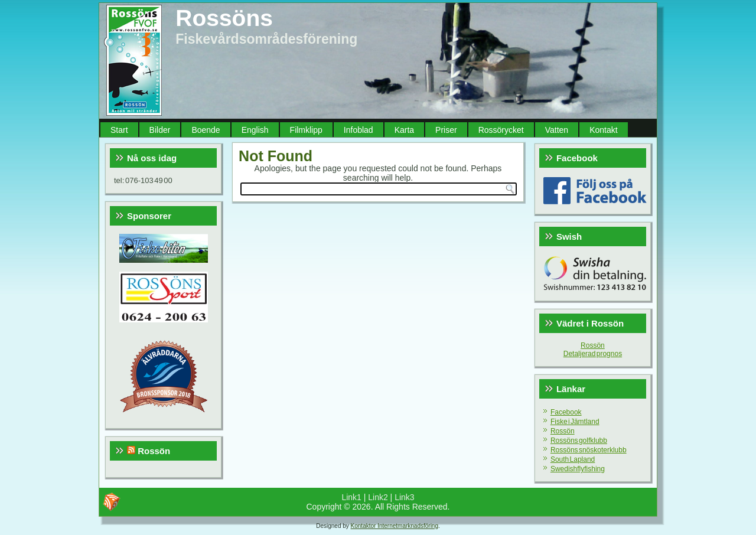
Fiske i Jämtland (575, 422)
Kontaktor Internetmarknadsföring (395, 526)
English (255, 130)
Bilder (160, 130)
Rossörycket (501, 130)
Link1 (351, 497)
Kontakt (603, 130)
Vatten (557, 130)
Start (119, 130)
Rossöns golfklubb (579, 441)
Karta (404, 130)
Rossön (154, 451)
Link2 (378, 497)
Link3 (404, 497)
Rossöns (224, 18)
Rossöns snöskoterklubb (589, 450)
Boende (206, 130)
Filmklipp (306, 130)
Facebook (566, 412)
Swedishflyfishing (578, 469)
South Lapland (573, 459)
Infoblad (359, 130)
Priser (446, 130)
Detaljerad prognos (593, 354)
